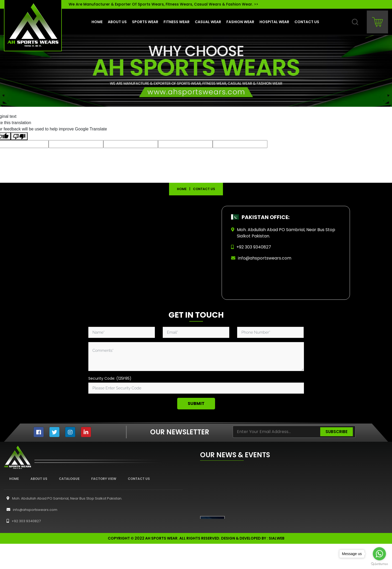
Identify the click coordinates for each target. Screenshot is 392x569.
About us (117, 22)
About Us (39, 479)
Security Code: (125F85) (110, 378)
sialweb (277, 538)
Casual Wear (208, 22)
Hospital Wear (274, 22)
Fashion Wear (240, 22)
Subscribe (337, 432)
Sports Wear (145, 22)
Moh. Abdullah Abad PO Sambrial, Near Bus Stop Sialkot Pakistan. (63, 498)
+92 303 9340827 (22, 521)
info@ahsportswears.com (265, 258)
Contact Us (139, 479)
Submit (196, 403)
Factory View (104, 479)
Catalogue (69, 479)
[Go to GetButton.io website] (379, 564)
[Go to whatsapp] (379, 554)
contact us (307, 22)
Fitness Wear (177, 22)
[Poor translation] (19, 136)
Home (97, 22)
